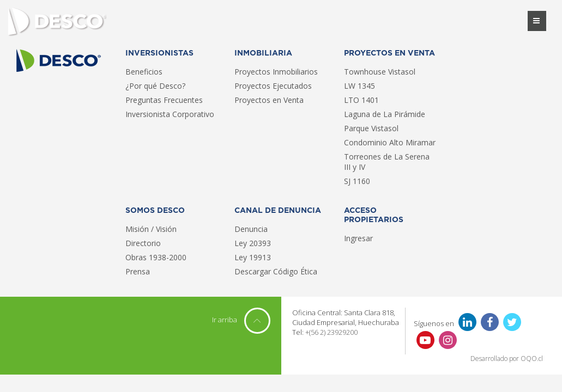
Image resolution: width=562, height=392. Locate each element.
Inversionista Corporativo (170, 114)
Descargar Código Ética (276, 271)
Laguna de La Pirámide (385, 114)
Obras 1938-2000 (156, 257)
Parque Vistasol (371, 128)
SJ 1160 (357, 181)
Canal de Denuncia (278, 211)
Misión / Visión (151, 229)
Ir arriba (241, 320)
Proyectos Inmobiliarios (276, 72)
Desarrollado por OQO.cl (507, 359)
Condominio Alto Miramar (390, 142)
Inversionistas (159, 53)
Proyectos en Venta (269, 100)
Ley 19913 (253, 257)
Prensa (138, 271)
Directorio (143, 243)
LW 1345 (359, 86)
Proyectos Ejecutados (273, 86)
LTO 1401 (361, 100)
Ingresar (358, 238)
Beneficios (144, 72)
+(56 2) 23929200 (331, 332)
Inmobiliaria (263, 53)
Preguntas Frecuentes (164, 100)
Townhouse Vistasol (380, 72)
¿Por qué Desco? (155, 86)
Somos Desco (155, 211)
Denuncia (251, 229)
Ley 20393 (253, 243)
